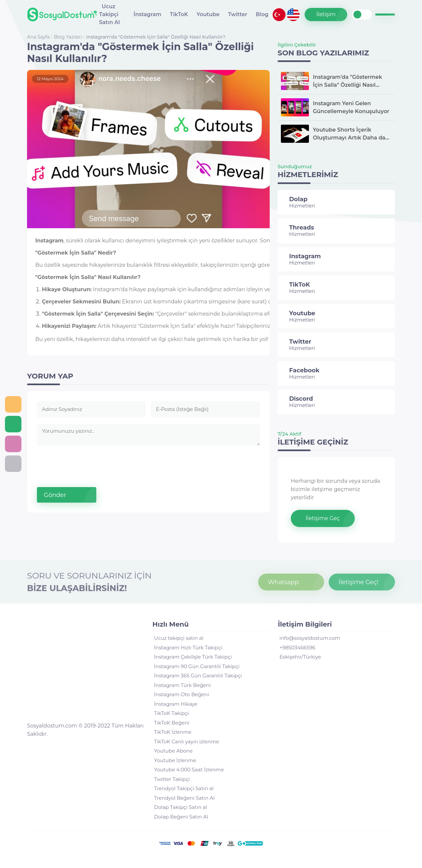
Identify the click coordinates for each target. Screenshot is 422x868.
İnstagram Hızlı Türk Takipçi (188, 648)
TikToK (179, 14)
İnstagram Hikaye (176, 704)
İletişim (326, 14)
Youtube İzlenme (175, 760)
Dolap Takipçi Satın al (180, 807)
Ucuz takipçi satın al (179, 638)
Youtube (208, 14)
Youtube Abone (173, 751)
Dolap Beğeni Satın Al (181, 817)
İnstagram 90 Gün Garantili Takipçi (197, 666)
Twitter (238, 14)
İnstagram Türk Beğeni (182, 685)
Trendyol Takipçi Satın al (184, 788)
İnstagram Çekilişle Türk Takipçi (193, 657)
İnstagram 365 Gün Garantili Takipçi (198, 676)
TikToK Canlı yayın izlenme (186, 742)
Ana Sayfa (39, 37)
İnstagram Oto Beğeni (181, 694)
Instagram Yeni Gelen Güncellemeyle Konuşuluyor (351, 107)
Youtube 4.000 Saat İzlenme (189, 770)
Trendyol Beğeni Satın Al (184, 798)
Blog (262, 14)
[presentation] (87, 464)
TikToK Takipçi (171, 713)
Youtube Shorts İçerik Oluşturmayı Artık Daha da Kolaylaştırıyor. (349, 134)
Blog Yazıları (69, 37)
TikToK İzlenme (173, 732)
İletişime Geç (323, 518)
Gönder (55, 495)
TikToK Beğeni (172, 723)
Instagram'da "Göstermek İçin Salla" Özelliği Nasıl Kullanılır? (156, 37)
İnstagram (147, 14)
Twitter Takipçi (172, 779)
